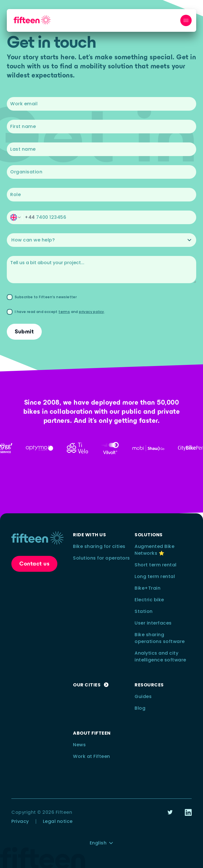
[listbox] (101, 240)
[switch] (16, 217)
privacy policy (92, 312)
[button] (101, 217)
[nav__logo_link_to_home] (32, 20)
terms (64, 312)
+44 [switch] (30, 217)
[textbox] (101, 104)
